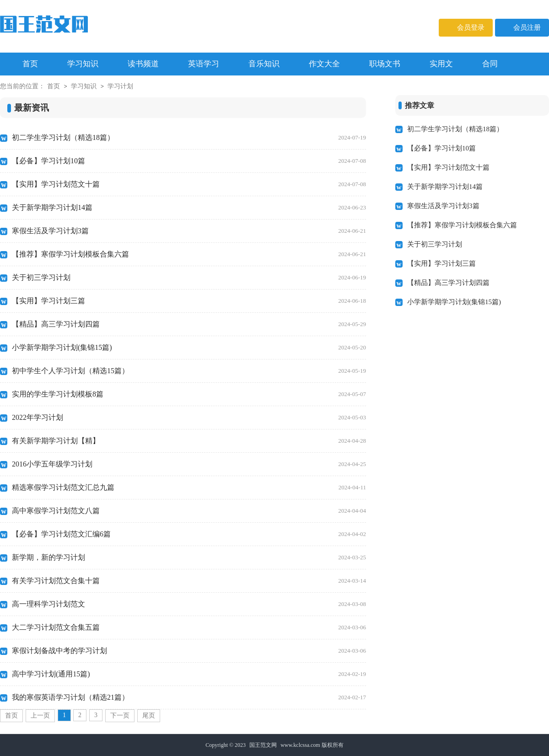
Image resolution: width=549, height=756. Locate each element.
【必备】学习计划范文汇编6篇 (189, 534)
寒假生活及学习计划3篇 (189, 231)
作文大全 (324, 64)
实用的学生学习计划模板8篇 (189, 394)
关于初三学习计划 (189, 278)
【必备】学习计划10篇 (189, 161)
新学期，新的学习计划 (189, 558)
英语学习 (204, 64)
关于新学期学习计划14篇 (189, 208)
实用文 (441, 64)
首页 (54, 86)
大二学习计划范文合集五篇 (189, 627)
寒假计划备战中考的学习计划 (189, 651)
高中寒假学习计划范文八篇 (189, 511)
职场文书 (385, 64)
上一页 (40, 716)
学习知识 (83, 64)
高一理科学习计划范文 (189, 604)
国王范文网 (263, 745)
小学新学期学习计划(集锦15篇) (189, 348)
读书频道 (143, 64)
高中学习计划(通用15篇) (189, 674)
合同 (490, 64)
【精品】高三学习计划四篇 (189, 324)
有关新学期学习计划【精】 (189, 441)
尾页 (149, 716)
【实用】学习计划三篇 (189, 301)
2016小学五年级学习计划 (189, 464)
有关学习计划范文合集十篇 (189, 581)
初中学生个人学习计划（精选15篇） (189, 371)
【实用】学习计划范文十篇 (189, 184)
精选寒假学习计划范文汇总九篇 (189, 488)
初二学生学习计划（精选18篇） (189, 138)
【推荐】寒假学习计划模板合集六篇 (189, 254)
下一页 (120, 716)
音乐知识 (264, 64)
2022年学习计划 (189, 418)
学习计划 (120, 86)
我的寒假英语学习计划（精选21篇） (189, 697)
